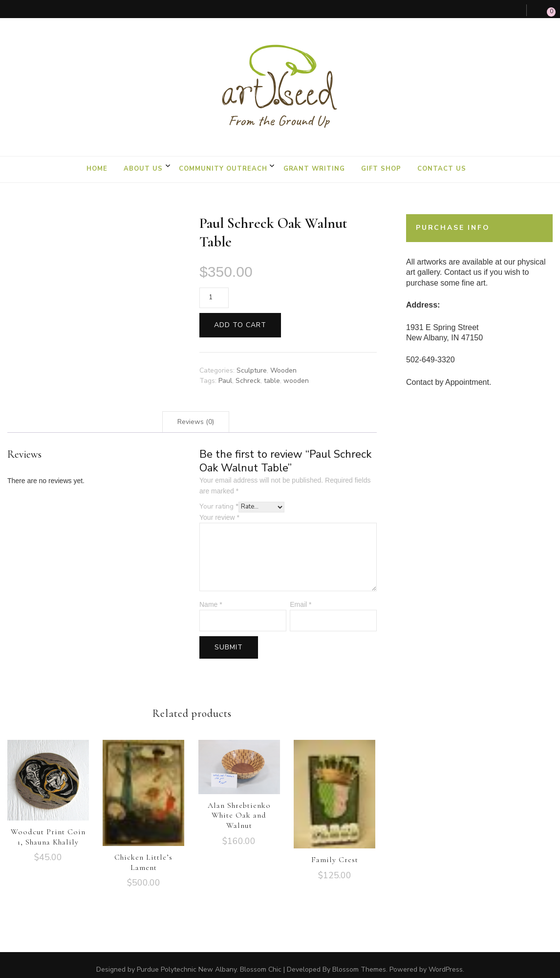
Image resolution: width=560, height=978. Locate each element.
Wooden (283, 361)
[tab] (196, 413)
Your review (219, 508)
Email (301, 595)
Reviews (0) (196, 413)
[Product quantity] (214, 289)
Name (211, 595)
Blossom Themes (359, 961)
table (272, 371)
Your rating (219, 498)
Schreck (248, 371)
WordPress (446, 961)
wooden (296, 371)
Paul (225, 371)
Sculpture (252, 361)
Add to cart (240, 316)
